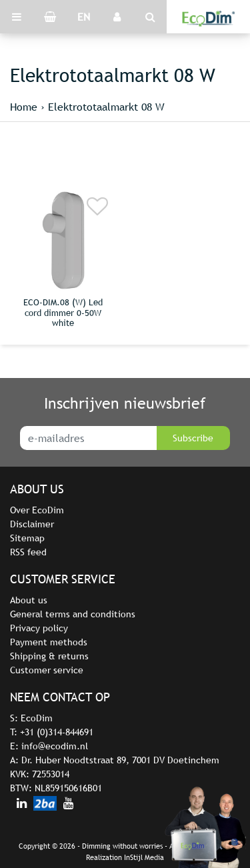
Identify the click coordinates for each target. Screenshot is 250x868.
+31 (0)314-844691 (57, 732)
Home (24, 107)
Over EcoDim (37, 510)
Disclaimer (32, 524)
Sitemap (27, 538)
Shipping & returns (49, 656)
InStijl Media (144, 857)
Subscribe (193, 438)
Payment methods (49, 642)
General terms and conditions (73, 614)
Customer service (47, 670)
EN (84, 17)
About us (29, 600)
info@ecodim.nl (55, 746)
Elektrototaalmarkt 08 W (106, 107)
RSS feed (28, 552)
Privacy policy (39, 628)
